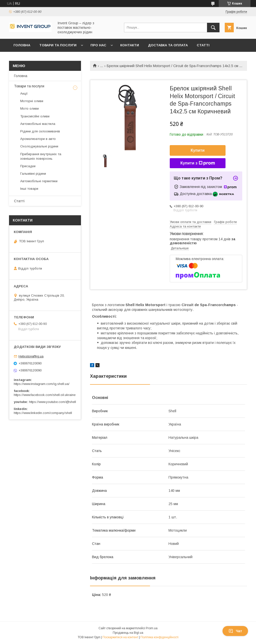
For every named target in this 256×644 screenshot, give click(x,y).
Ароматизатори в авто (38, 139)
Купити (198, 150)
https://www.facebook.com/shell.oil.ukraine (45, 395)
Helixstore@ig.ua (31, 356)
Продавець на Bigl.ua (128, 633)
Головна (22, 45)
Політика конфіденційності (159, 637)
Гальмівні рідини (33, 174)
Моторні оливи (32, 101)
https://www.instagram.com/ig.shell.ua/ (42, 384)
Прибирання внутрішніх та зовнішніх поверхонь (41, 156)
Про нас (98, 45)
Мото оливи (29, 109)
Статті (203, 45)
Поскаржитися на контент (120, 637)
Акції (24, 93)
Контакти (130, 45)
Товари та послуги (58, 45)
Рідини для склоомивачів (40, 131)
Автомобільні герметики (39, 181)
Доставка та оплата (168, 45)
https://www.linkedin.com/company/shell (43, 413)
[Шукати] (213, 28)
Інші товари (29, 189)
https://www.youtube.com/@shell (52, 402)
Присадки (28, 166)
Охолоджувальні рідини (39, 146)
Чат (235, 631)
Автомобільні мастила (38, 124)
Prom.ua (152, 628)
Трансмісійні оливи (35, 116)
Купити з (197, 163)
